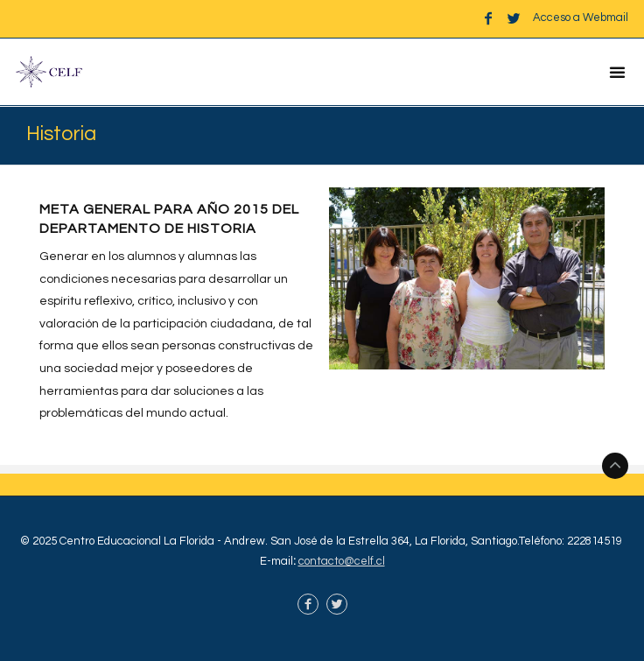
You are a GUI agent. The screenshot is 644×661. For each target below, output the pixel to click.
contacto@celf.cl (342, 561)
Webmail (605, 18)
